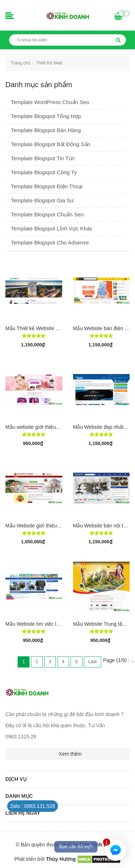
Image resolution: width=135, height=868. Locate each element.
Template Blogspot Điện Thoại (47, 186)
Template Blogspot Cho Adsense (50, 242)
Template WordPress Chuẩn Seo (50, 102)
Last (93, 662)
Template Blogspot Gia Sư (42, 200)
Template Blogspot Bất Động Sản (51, 144)
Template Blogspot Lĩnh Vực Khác (52, 228)
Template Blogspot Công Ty (44, 172)
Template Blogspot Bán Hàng (46, 130)
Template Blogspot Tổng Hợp (46, 116)
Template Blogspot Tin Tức (43, 158)
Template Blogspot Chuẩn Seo (47, 214)
